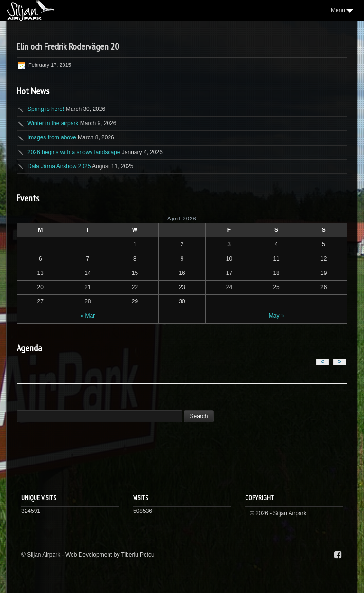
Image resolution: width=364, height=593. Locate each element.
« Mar (88, 316)
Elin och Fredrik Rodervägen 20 (68, 46)
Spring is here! (46, 109)
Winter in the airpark (53, 123)
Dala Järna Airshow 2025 (59, 166)
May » (277, 316)
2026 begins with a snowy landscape (74, 152)
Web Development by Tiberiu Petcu (110, 555)
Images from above (52, 137)
